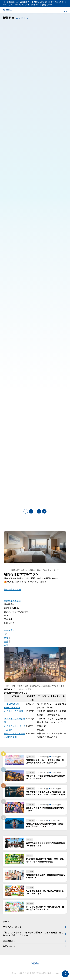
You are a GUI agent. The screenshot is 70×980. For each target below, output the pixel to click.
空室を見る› (10, 630)
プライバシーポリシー (13, 927)
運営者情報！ (9, 941)
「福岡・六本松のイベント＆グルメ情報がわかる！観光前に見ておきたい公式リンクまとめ (33, 934)
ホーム (6, 921)
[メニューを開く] (66, 10)
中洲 (6, 645)
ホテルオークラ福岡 (14, 711)
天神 (6, 641)
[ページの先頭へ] (65, 974)
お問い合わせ (9, 946)
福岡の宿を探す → (13, 589)
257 (39, 511)
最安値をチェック (12, 601)
